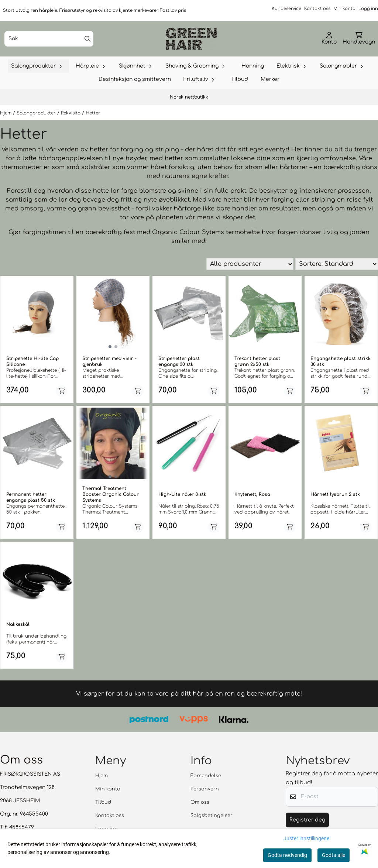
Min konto (344, 9)
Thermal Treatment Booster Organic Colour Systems (111, 494)
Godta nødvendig (287, 855)
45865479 (22, 827)
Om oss (200, 802)
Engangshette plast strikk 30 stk (341, 361)
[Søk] (49, 39)
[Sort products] (337, 264)
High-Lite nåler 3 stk (182, 494)
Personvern (205, 789)
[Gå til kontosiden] (329, 39)
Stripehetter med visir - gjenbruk (109, 361)
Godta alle (334, 855)
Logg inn (368, 9)
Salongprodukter (37, 113)
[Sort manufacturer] (250, 264)
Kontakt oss (317, 9)
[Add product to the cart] (62, 391)
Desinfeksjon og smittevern (135, 79)
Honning (253, 66)
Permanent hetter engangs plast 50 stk (31, 497)
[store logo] (191, 39)
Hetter (93, 113)
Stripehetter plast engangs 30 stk (179, 361)
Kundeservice (286, 9)
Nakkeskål (18, 624)
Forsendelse (206, 776)
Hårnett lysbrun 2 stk (335, 494)
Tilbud (240, 79)
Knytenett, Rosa (252, 494)
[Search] (87, 39)
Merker (270, 79)
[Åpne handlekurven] (359, 39)
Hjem (6, 113)
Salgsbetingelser (212, 816)
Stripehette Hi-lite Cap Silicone (32, 361)
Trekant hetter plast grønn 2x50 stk (257, 361)
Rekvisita (71, 113)
